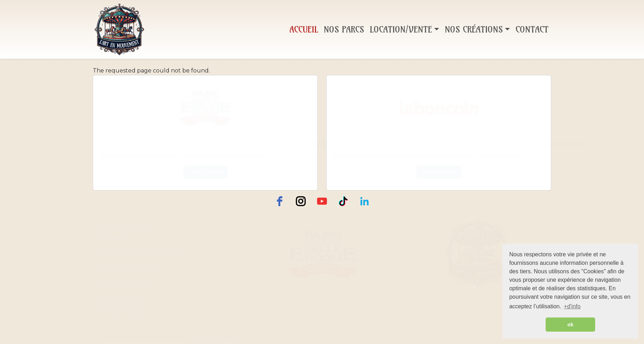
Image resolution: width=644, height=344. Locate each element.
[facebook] (280, 201)
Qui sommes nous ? (126, 224)
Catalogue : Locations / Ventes (140, 253)
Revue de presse (122, 297)
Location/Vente (401, 29)
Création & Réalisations (130, 268)
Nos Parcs (344, 29)
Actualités (113, 239)
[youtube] (322, 201)
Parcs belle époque (126, 282)
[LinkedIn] (364, 201)
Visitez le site (205, 172)
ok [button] (571, 325)
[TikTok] (343, 201)
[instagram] (301, 201)
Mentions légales (122, 311)
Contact (532, 29)
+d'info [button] (572, 306)
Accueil (304, 29)
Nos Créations (474, 29)
